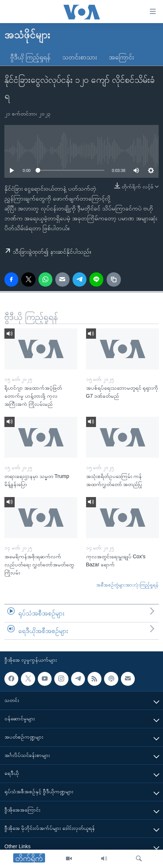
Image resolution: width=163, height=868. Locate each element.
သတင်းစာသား (80, 57)
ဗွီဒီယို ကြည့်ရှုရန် (30, 57)
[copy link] (114, 279)
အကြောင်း (121, 57)
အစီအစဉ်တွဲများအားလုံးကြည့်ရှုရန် (127, 585)
